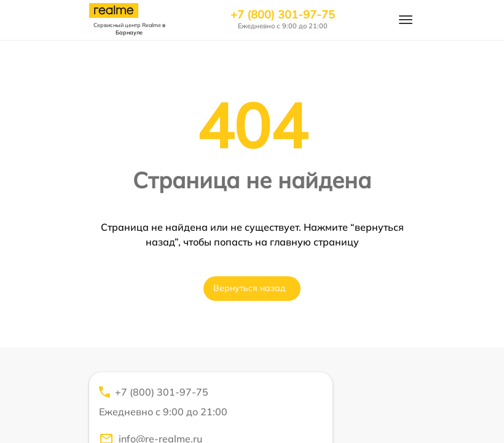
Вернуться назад (250, 288)
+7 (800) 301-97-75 (283, 15)
